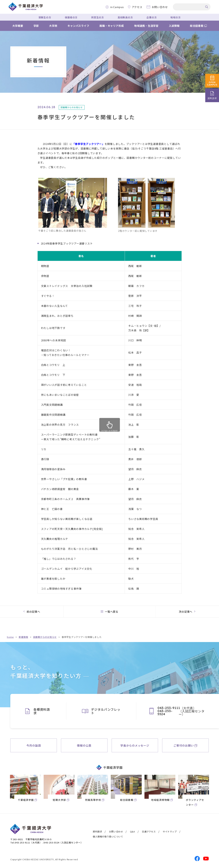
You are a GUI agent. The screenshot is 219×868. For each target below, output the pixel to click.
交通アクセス (149, 832)
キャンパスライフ (78, 26)
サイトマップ (170, 832)
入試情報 (174, 26)
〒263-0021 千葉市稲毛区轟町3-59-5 (31, 839)
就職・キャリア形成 (112, 26)
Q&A (133, 832)
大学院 (53, 26)
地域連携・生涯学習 (146, 26)
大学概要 (18, 26)
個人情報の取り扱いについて (108, 836)
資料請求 (97, 832)
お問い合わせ (116, 832)
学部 (36, 26)
